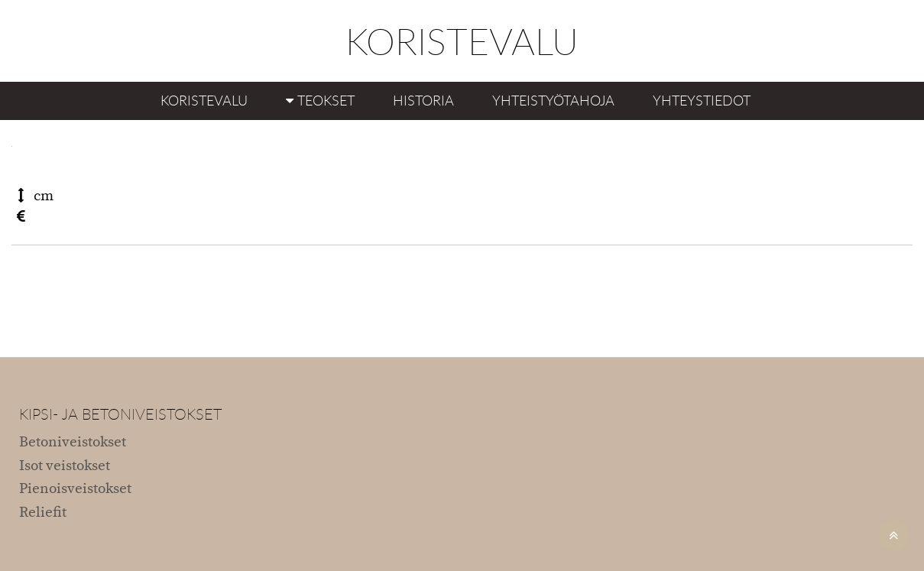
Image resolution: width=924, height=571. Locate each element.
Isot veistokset (65, 466)
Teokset (326, 100)
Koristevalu (204, 100)
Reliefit (43, 513)
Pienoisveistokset (75, 489)
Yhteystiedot (702, 100)
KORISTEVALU (462, 41)
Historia (423, 100)
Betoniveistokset (73, 442)
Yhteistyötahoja (553, 100)
